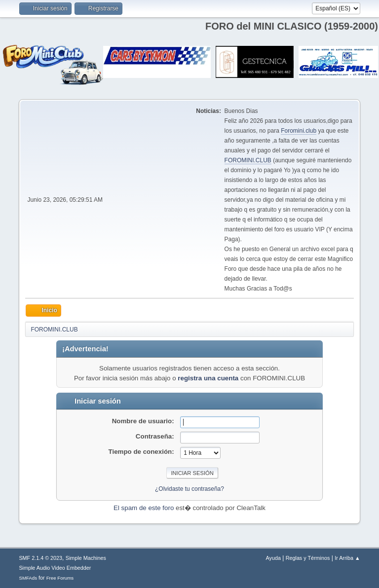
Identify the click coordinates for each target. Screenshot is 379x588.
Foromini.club (299, 131)
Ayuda (273, 558)
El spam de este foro (144, 508)
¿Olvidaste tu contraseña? (189, 489)
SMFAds (28, 578)
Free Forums (60, 578)
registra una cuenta (208, 378)
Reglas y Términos (308, 558)
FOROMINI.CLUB (248, 160)
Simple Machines (86, 558)
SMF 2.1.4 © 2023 (40, 558)
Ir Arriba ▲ (347, 558)
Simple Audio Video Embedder (55, 568)
